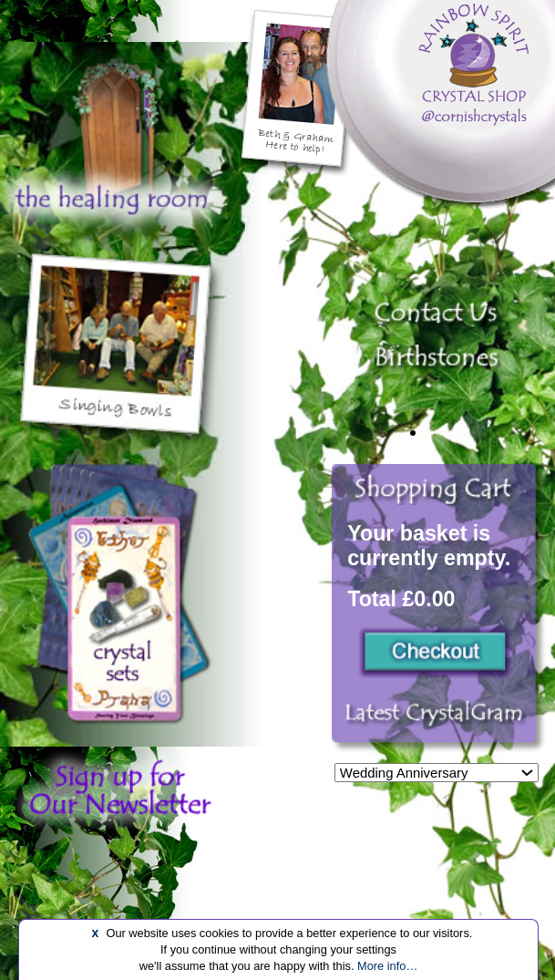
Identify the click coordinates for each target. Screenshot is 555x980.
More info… (387, 966)
